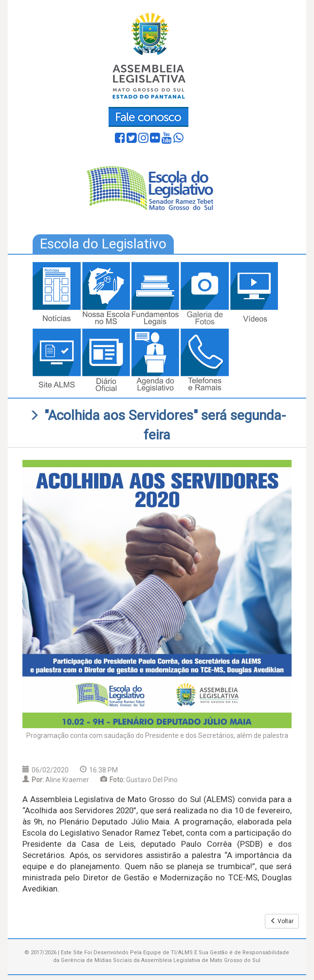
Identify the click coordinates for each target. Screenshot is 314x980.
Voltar (282, 921)
